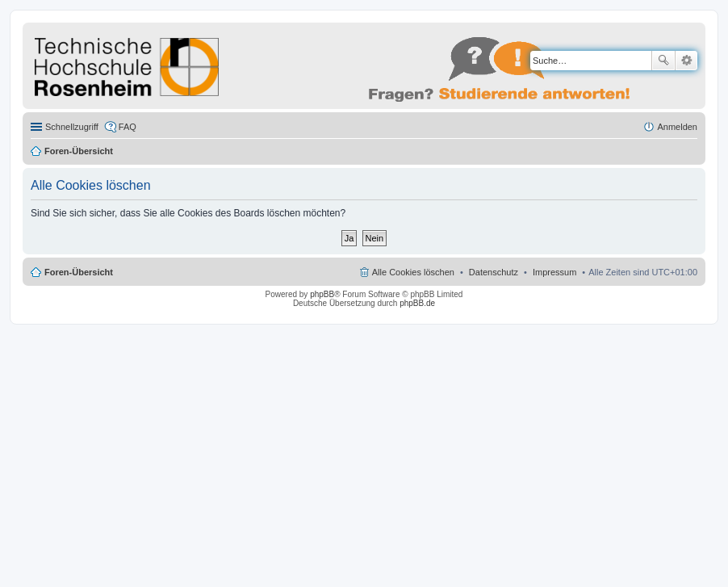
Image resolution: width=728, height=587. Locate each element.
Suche (663, 61)
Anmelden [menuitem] (677, 127)
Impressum (554, 272)
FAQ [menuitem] (128, 127)
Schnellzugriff (72, 127)
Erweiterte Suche (686, 61)
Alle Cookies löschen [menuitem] (413, 272)
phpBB (322, 294)
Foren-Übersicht (79, 151)
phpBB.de (417, 303)
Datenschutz (494, 272)
